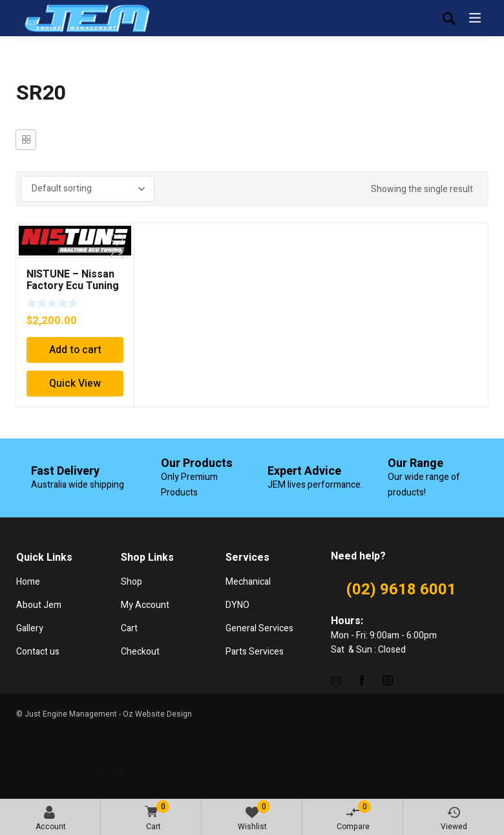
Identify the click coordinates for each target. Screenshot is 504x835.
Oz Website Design (157, 714)
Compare (354, 816)
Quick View (75, 384)
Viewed (454, 819)
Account (51, 819)
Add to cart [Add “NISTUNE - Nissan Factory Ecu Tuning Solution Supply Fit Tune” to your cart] (75, 350)
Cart (155, 817)
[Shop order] (88, 189)
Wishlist (254, 816)
